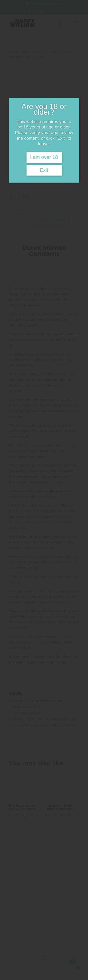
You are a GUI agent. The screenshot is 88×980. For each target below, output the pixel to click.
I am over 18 (44, 157)
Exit (44, 170)
